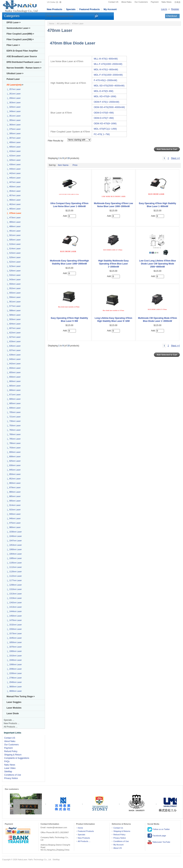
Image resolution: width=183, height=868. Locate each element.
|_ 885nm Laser (13, 496)
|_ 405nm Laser (13, 147)
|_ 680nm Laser (13, 399)
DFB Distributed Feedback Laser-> (24, 62)
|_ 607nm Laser (13, 328)
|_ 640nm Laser (13, 359)
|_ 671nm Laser (13, 395)
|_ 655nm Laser (13, 372)
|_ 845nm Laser (13, 470)
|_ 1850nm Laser (14, 642)
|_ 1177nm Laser (14, 580)
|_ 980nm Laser (13, 527)
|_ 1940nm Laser (14, 660)
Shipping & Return (13, 755)
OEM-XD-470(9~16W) (105, 123)
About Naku (126, 2)
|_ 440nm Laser (13, 169)
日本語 (177, 2)
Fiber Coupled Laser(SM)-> (20, 39)
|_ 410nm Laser (13, 151)
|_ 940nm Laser (13, 514)
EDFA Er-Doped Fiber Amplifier (22, 51)
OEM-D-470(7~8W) (104, 118)
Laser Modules (14, 708)
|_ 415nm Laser (13, 156)
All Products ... (11, 727)
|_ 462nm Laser (13, 204)
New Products (55, 9)
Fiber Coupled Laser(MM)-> (20, 34)
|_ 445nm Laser (13, 178)
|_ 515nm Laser (13, 253)
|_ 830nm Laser (13, 465)
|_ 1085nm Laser (14, 558)
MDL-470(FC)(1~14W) (105, 129)
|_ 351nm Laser (13, 116)
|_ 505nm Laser (13, 240)
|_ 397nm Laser (13, 138)
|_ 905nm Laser (13, 501)
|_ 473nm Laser (13, 218)
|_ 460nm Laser (13, 200)
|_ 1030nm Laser (14, 532)
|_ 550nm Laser (13, 284)
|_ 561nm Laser (13, 302)
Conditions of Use (13, 775)
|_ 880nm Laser (13, 492)
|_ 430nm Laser (13, 164)
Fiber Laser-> (13, 45)
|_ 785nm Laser (13, 439)
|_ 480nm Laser (13, 222)
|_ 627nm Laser (13, 337)
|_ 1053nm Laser (14, 545)
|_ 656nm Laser (13, 377)
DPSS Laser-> (14, 22)
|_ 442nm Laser (13, 173)
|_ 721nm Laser (13, 417)
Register (175, 9)
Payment (155, 2)
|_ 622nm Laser (13, 333)
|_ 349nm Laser (13, 111)
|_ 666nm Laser (13, 390)
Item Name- (64, 165)
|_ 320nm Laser (13, 107)
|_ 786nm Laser (13, 443)
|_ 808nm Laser (13, 456)
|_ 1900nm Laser (14, 651)
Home (52, 24)
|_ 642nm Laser (13, 364)
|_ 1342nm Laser (14, 603)
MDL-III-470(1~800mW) (106, 69)
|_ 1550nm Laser (14, 629)
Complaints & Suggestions (17, 758)
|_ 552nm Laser (13, 288)
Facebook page (157, 836)
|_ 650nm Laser (13, 368)
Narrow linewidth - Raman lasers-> (24, 68)
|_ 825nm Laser (13, 461)
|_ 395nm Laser (13, 133)
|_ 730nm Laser (13, 421)
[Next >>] (175, 158)
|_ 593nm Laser (13, 319)
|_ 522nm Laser (13, 262)
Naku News (167, 2)
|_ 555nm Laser (13, 293)
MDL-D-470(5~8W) (104, 91)
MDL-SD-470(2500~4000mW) (109, 86)
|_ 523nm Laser (13, 266)
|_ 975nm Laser (13, 523)
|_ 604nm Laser (13, 324)
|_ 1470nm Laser (14, 620)
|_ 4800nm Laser (14, 691)
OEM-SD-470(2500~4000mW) (109, 107)
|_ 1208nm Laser (14, 585)
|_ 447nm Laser (13, 182)
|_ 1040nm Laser (14, 536)
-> (15, 85)
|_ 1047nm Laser (14, 541)
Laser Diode (13, 713)
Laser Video (10, 768)
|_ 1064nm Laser (14, 554)
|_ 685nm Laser (13, 403)
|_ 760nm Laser (13, 430)
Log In (164, 9)
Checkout (171, 16)
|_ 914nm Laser (13, 505)
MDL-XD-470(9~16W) (105, 96)
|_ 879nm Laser (13, 487)
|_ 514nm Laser (13, 249)
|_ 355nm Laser (13, 120)
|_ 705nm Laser (13, 412)
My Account (110, 9)
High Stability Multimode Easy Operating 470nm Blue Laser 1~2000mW (113, 264)
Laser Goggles (14, 702)
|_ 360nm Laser (13, 125)
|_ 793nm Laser (13, 448)
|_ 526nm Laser (13, 271)
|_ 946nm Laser (13, 518)
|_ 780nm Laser (13, 434)
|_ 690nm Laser (13, 408)
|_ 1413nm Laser (14, 607)
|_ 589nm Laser (13, 315)
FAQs (7, 761)
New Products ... (12, 723)
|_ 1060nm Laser (14, 549)
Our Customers (141, 2)
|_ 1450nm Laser (14, 616)
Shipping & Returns (122, 831)
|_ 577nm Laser (13, 306)
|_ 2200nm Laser (14, 673)
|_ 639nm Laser (13, 355)
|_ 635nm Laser (13, 346)
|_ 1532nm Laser (14, 625)
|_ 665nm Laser (13, 386)
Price (75, 165)
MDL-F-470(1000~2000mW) (108, 75)
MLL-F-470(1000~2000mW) (108, 64)
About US (117, 848)
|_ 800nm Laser (13, 452)
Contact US (113, 2)
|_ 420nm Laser (13, 160)
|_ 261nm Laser (13, 94)
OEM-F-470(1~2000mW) (106, 102)
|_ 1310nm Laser (14, 589)
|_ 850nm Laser (13, 474)
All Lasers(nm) (63, 24)
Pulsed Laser (13, 79)
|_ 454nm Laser (13, 191)
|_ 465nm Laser (13, 209)
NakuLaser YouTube (159, 842)
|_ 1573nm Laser (14, 633)
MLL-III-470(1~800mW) (106, 59)
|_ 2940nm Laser (14, 682)
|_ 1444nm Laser (14, 611)
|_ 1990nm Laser (14, 664)
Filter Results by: (56, 141)
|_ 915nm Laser (13, 510)
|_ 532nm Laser (13, 275)
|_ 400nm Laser (13, 142)
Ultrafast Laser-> (15, 73)
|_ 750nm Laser (13, 426)
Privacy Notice (11, 778)
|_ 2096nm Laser (14, 669)
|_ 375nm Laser (13, 129)
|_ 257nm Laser (13, 89)
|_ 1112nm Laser (14, 567)
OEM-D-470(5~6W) (104, 113)
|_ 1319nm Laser (14, 598)
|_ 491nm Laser (13, 231)
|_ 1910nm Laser (14, 656)
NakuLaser (23, 860)
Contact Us (118, 828)
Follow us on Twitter (159, 829)
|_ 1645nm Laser (14, 638)
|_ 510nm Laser (13, 244)
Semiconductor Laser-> (18, 28)
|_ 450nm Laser (13, 187)
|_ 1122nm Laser (14, 576)
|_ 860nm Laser (13, 483)
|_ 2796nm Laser (14, 678)
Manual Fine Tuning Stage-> (21, 696)
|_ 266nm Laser (13, 98)
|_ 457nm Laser (13, 195)
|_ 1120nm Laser (14, 572)
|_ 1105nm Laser (14, 563)
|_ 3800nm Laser (14, 687)
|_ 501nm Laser (13, 235)
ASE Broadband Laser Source (22, 56)
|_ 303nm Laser (13, 102)
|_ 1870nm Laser (14, 647)
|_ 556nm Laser (13, 297)
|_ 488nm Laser (13, 226)
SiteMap (8, 772)
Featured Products (89, 9)
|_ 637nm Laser (13, 350)
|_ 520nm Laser (13, 257)
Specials (71, 9)
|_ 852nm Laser (13, 479)
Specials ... (9, 720)
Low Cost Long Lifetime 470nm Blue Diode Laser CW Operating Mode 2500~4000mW (158, 264)
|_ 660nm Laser (13, 381)
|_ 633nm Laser (13, 341)
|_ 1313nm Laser (14, 594)
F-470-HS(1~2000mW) (106, 80)
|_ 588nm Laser (13, 310)
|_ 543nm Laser (13, 279)
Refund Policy (11, 751)
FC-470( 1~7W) (102, 134)
